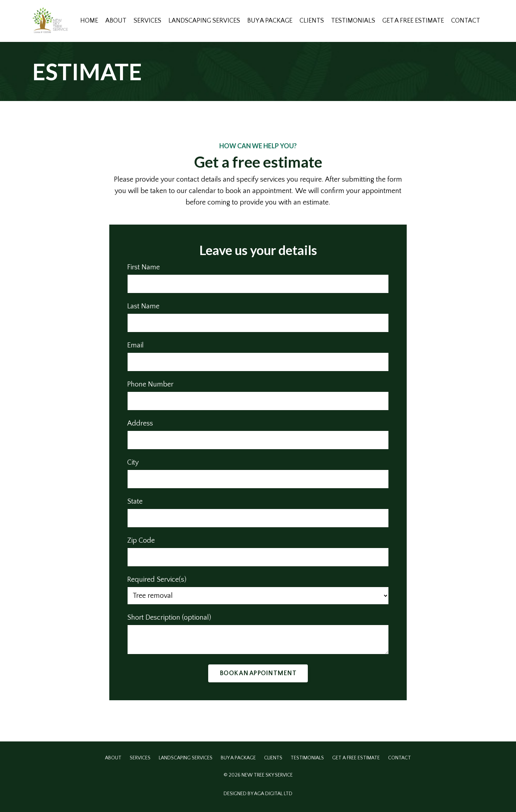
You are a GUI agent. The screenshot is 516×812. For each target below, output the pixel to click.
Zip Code (141, 540)
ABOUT (116, 21)
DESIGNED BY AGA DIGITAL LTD (258, 794)
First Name (144, 267)
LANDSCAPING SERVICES (204, 21)
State (135, 501)
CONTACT (466, 21)
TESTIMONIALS (353, 21)
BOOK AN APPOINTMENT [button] (258, 673)
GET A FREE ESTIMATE (413, 21)
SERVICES (147, 21)
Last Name (143, 306)
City (133, 462)
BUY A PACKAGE (270, 21)
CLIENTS (312, 21)
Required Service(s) (157, 580)
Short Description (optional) (169, 618)
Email (135, 345)
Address (140, 423)
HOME (89, 21)
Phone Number (150, 384)
